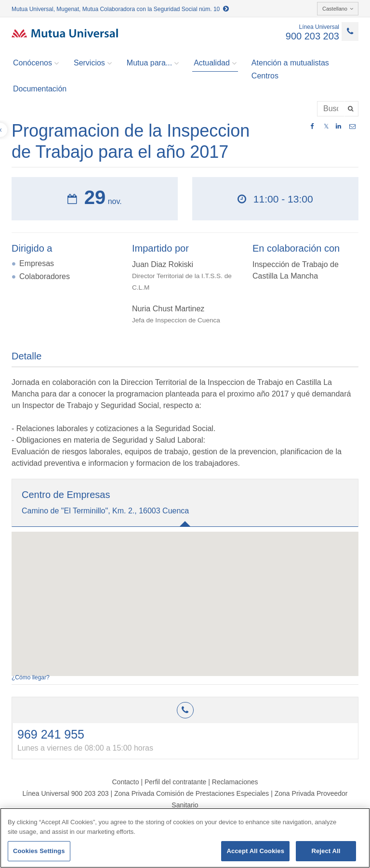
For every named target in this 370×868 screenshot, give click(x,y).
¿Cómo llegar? (31, 677)
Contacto (125, 782)
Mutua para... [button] (153, 63)
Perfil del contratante (175, 782)
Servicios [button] (93, 63)
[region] (185, 838)
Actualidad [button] (215, 63)
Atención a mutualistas (290, 63)
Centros (265, 76)
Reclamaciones (235, 782)
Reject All (326, 851)
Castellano (338, 9)
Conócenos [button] (36, 63)
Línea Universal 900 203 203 (65, 793)
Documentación (40, 89)
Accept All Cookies (255, 851)
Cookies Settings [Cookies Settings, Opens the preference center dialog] (39, 851)
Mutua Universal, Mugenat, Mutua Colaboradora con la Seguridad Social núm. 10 (120, 9)
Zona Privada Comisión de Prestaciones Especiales (192, 793)
